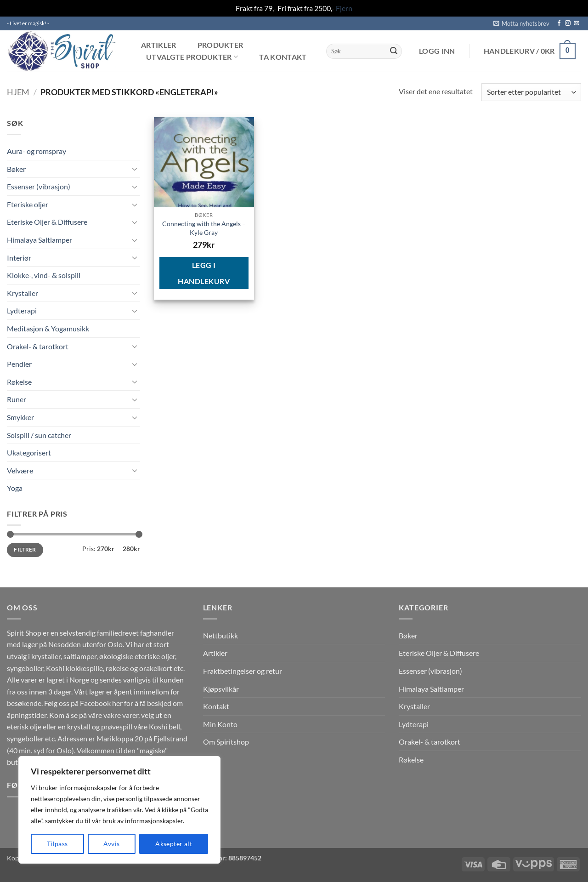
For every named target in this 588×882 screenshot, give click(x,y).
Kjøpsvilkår (221, 689)
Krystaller (23, 293)
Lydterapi (22, 310)
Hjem (18, 92)
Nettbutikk (220, 635)
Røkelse (19, 382)
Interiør (19, 258)
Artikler (159, 45)
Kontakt (216, 706)
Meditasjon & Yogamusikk (48, 328)
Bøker (16, 169)
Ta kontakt (283, 57)
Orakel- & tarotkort (38, 346)
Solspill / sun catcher (39, 435)
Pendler (19, 364)
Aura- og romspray (37, 151)
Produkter (220, 45)
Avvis (111, 844)
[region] (119, 810)
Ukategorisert (29, 452)
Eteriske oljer (28, 204)
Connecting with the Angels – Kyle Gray (204, 228)
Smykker (20, 417)
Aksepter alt (174, 844)
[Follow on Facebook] (559, 23)
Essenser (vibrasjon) (39, 186)
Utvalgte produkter (192, 57)
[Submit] (394, 51)
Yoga (15, 488)
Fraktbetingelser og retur (243, 671)
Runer (17, 399)
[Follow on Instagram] (568, 23)
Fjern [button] (344, 8)
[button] (521, 23)
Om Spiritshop (226, 742)
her (117, 703)
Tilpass (57, 844)
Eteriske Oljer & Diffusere (47, 222)
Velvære (20, 470)
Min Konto (220, 724)
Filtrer (25, 549)
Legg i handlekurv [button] (204, 273)
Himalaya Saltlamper (40, 240)
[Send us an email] (577, 23)
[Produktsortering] (531, 92)
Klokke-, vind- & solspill (44, 275)
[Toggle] (135, 169)
